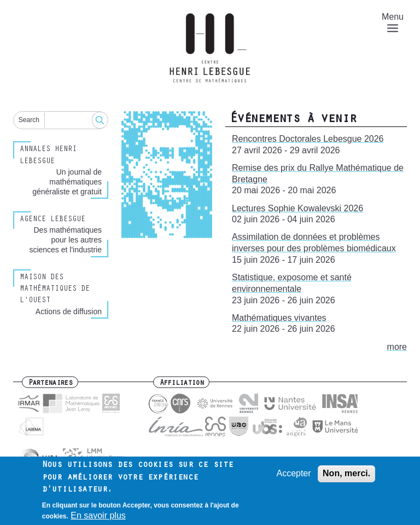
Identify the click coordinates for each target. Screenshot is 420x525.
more (397, 347)
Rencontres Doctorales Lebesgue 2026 (308, 139)
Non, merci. (346, 478)
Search (29, 120)
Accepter (293, 478)
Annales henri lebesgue (48, 156)
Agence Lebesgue (52, 220)
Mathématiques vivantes (279, 318)
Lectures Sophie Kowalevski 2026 (297, 208)
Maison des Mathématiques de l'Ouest (55, 290)
